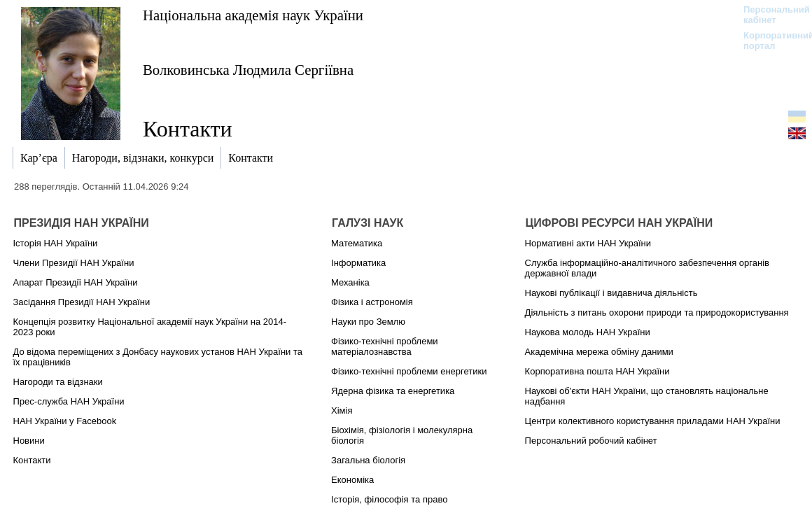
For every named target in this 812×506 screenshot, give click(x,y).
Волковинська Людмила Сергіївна (248, 70)
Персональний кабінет (770, 15)
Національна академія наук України (253, 15)
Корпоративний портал (770, 41)
